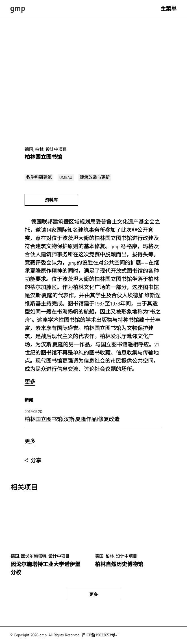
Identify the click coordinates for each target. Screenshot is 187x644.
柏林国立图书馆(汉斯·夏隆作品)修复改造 (72, 419)
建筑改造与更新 (95, 178)
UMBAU (66, 178)
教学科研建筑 (39, 178)
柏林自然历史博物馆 (119, 564)
